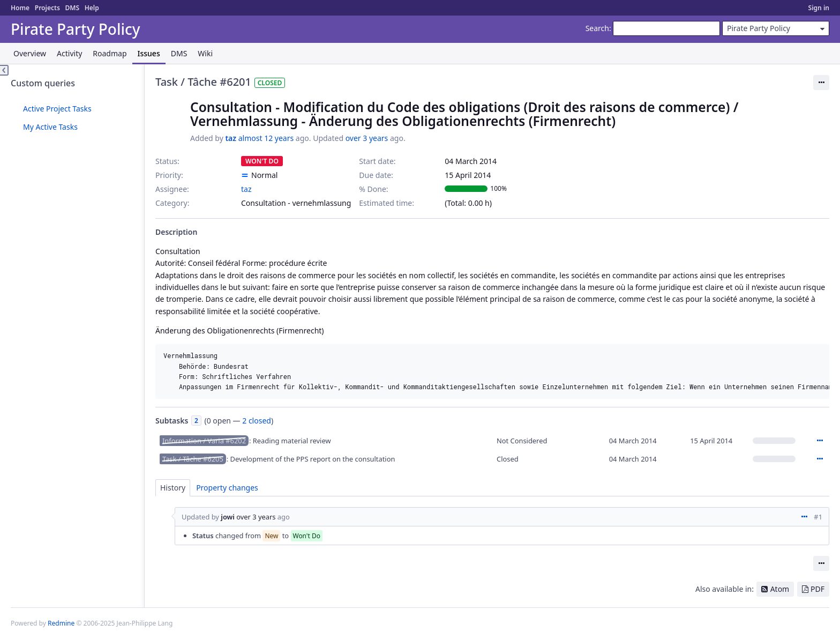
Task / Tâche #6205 (193, 459)
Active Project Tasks (57, 109)
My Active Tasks (50, 127)
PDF (817, 589)
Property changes (227, 488)
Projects (47, 8)
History (173, 488)
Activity (69, 53)
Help (92, 8)
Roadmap (110, 53)
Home (20, 8)
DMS (72, 8)
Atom (780, 589)
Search (597, 28)
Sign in (819, 8)
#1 (818, 517)
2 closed (257, 421)
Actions (820, 441)
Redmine (61, 623)
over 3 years (367, 138)
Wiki (205, 53)
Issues (149, 53)
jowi (228, 517)
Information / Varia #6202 (204, 441)
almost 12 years (266, 138)
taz (231, 138)
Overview (30, 53)
